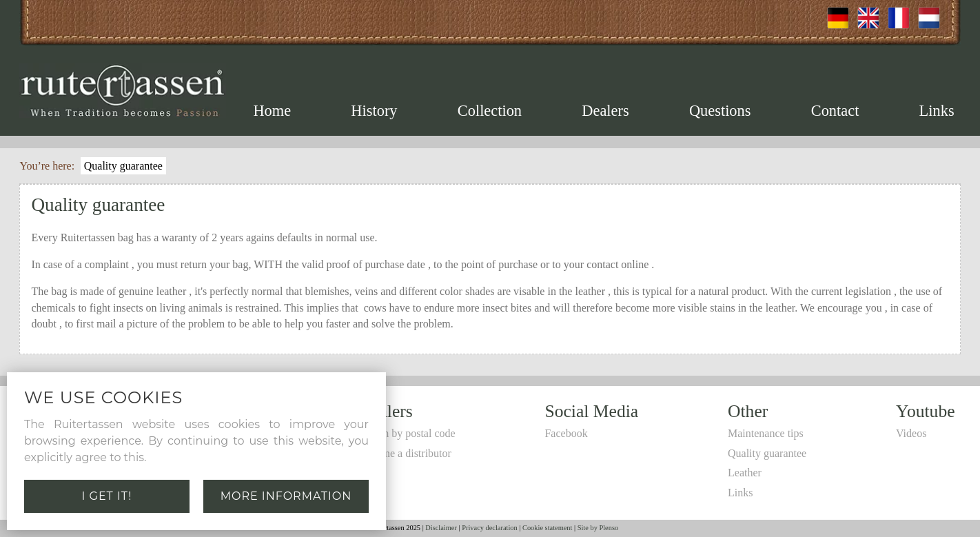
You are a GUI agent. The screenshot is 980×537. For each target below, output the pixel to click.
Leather (745, 473)
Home (272, 111)
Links (937, 111)
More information (286, 496)
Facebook (566, 433)
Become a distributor (405, 453)
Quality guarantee (123, 166)
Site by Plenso (598, 528)
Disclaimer (441, 528)
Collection (490, 111)
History (374, 111)
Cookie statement (547, 528)
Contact (835, 111)
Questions (720, 111)
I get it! (107, 496)
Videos (911, 433)
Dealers (605, 111)
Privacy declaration (490, 528)
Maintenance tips (766, 433)
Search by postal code (407, 433)
